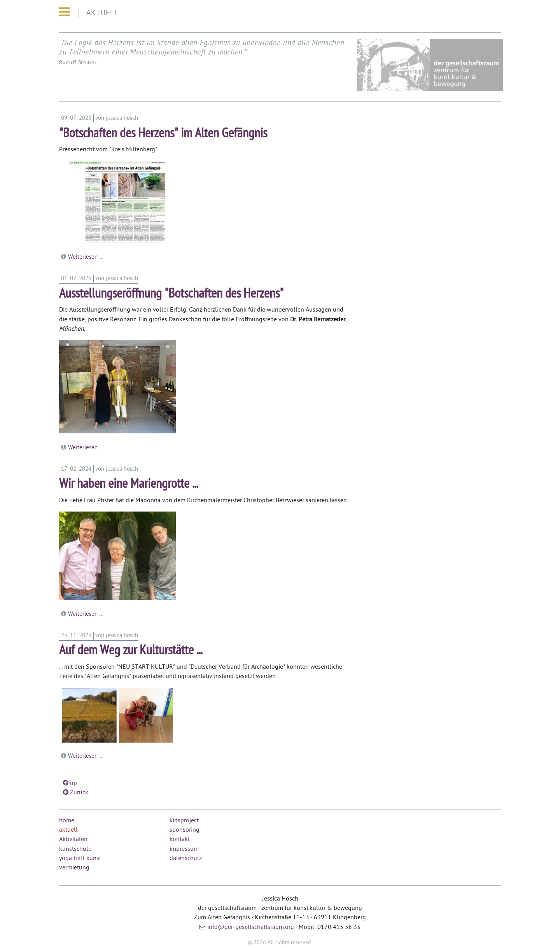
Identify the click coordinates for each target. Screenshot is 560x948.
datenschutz (186, 859)
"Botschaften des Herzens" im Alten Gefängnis (163, 134)
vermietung (74, 868)
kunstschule (75, 849)
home (67, 821)
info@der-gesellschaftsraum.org (251, 927)
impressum (184, 849)
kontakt (180, 839)
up (70, 783)
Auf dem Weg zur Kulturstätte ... (131, 651)
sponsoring (185, 830)
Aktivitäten (73, 839)
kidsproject (184, 821)
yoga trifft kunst (80, 859)
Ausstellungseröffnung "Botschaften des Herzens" (171, 294)
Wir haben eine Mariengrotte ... (129, 485)
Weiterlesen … (86, 257)
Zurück (76, 793)
